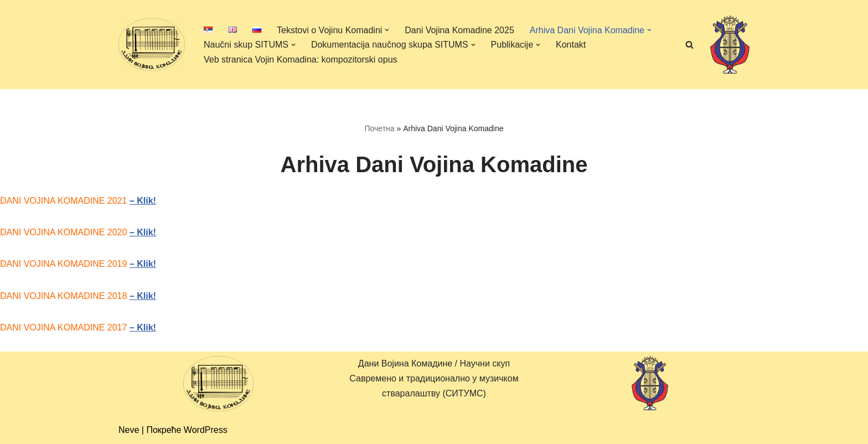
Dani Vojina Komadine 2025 (459, 30)
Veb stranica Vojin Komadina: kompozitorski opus (301, 60)
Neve (129, 430)
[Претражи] (689, 45)
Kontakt (571, 45)
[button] (387, 30)
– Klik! (143, 201)
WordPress (206, 430)
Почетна (379, 128)
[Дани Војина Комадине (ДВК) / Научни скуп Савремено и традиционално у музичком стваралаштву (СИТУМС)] (152, 44)
